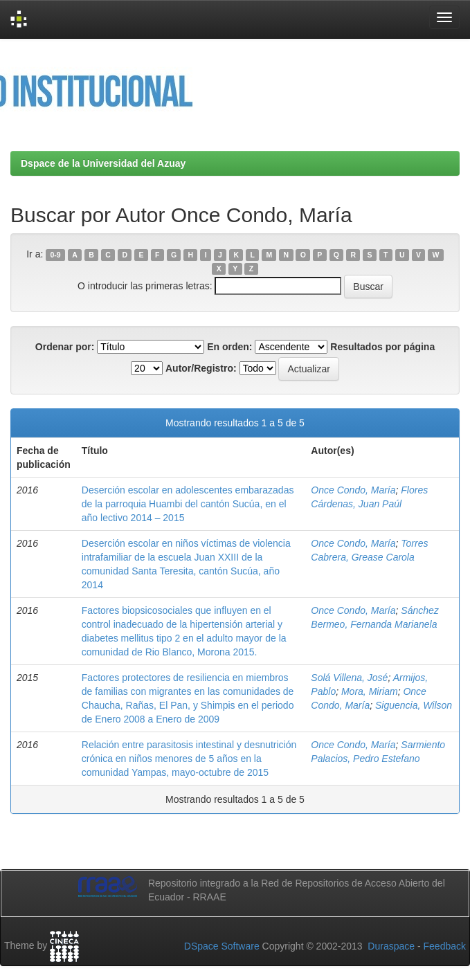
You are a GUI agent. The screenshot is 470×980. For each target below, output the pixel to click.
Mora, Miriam (370, 691)
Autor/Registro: (201, 368)
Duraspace (391, 946)
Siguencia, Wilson (414, 705)
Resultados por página (382, 347)
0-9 (56, 255)
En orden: (229, 347)
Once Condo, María (353, 490)
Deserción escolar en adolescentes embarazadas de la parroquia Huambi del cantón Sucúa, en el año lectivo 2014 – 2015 (188, 504)
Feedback (445, 946)
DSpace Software (222, 946)
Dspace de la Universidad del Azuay (103, 163)
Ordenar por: (65, 347)
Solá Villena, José (349, 678)
